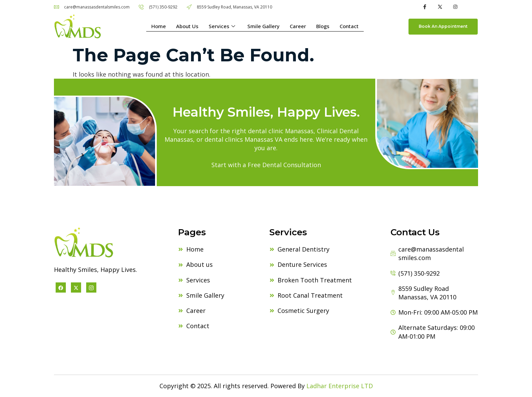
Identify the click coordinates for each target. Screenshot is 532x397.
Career (298, 26)
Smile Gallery (263, 26)
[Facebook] (61, 287)
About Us (187, 26)
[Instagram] (91, 287)
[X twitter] (76, 287)
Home (159, 26)
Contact (349, 26)
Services (222, 27)
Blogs (323, 26)
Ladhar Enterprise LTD (340, 386)
